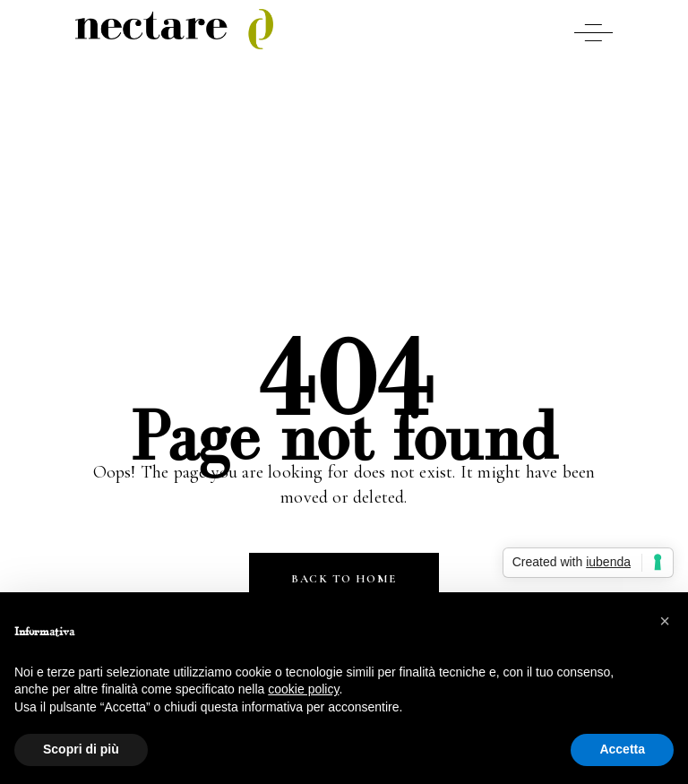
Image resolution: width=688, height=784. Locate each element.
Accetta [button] (622, 749)
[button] (665, 621)
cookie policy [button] (303, 689)
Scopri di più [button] (81, 749)
